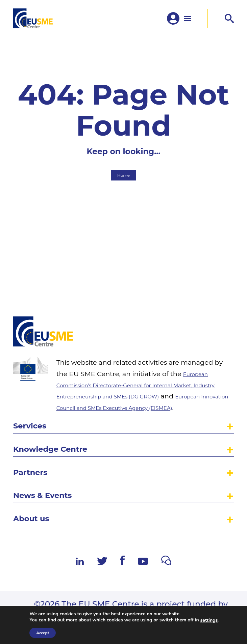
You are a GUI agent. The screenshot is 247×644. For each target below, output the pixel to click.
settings (209, 620)
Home (123, 199)
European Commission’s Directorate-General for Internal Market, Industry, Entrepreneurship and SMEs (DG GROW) (145, 351)
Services (35, 405)
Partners (35, 460)
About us (36, 516)
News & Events (51, 488)
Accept (43, 633)
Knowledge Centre (61, 433)
